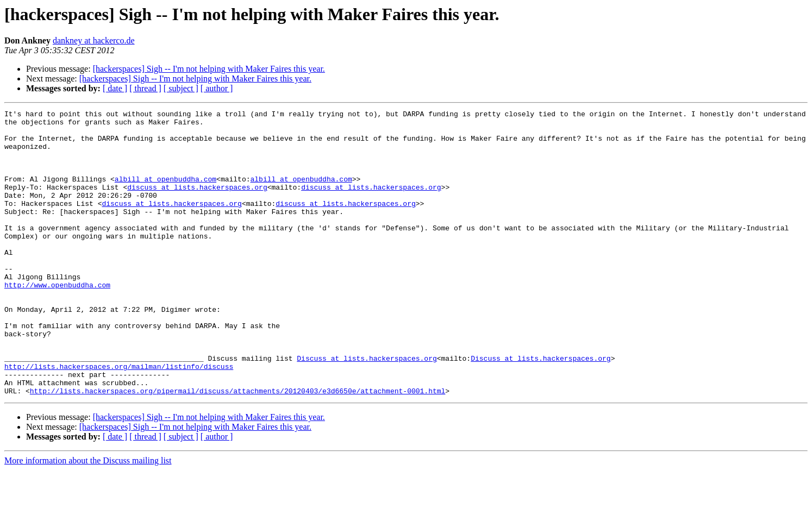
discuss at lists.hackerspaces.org (197, 203)
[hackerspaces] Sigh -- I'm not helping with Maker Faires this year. (209, 69)
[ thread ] (145, 88)
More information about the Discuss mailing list (88, 517)
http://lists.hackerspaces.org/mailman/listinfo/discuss (119, 418)
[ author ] (217, 88)
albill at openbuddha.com (165, 193)
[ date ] (115, 88)
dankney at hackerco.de (94, 40)
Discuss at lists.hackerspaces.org (367, 409)
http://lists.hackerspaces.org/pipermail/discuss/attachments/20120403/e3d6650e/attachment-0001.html (238, 448)
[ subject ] (181, 88)
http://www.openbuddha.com (57, 321)
